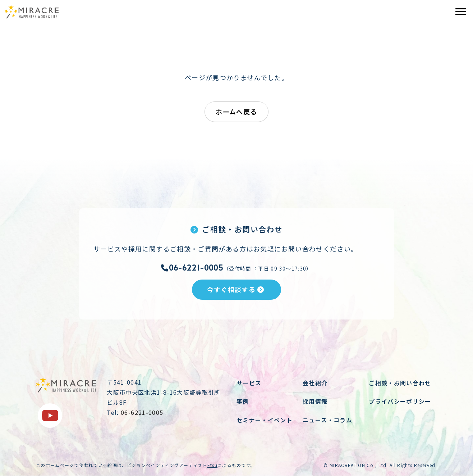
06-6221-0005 (192, 268)
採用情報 (315, 401)
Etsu (212, 465)
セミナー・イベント (265, 420)
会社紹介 (315, 383)
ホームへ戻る (236, 112)
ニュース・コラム (327, 420)
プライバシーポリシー (400, 401)
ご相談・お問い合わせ (400, 383)
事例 (243, 401)
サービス (249, 383)
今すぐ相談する (236, 289)
